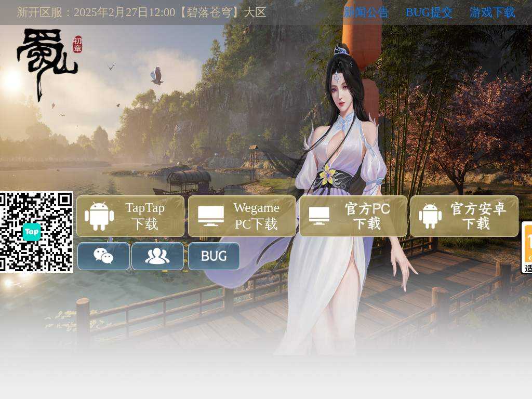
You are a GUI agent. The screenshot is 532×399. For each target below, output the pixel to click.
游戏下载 (493, 12)
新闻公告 (366, 12)
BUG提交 (429, 12)
